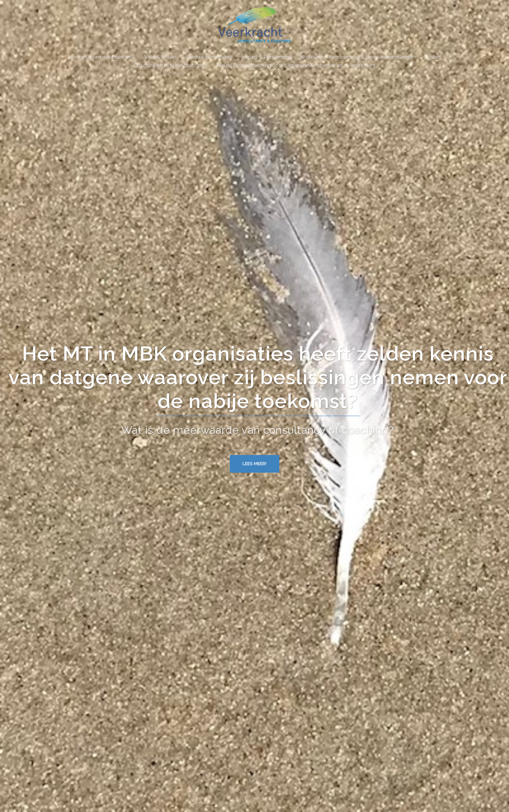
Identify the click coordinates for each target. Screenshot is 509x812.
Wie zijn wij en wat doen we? (101, 57)
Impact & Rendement (266, 57)
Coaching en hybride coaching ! (170, 65)
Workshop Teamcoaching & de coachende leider (357, 57)
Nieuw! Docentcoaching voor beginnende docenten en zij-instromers (296, 65)
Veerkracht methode (209, 57)
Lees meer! (255, 464)
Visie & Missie (160, 57)
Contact (432, 57)
